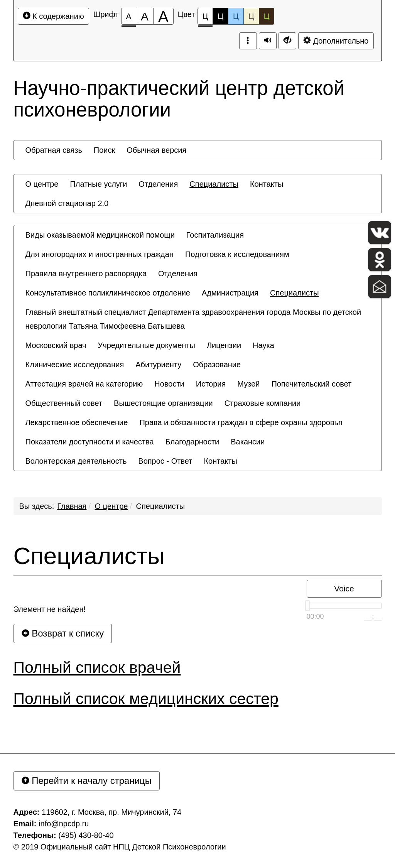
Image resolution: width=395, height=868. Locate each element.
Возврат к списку (63, 633)
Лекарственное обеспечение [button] (77, 422)
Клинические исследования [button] (75, 365)
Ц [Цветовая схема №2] (220, 16)
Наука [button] (263, 345)
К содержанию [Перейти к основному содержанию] (53, 16)
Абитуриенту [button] (158, 365)
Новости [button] (169, 384)
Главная (72, 506)
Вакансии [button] (248, 442)
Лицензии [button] (224, 345)
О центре (111, 506)
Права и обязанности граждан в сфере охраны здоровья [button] (241, 422)
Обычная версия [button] (156, 150)
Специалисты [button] (214, 184)
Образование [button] (217, 365)
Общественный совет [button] (64, 403)
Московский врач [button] (56, 345)
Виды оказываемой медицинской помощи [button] (100, 235)
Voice (344, 589)
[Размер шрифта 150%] (145, 16)
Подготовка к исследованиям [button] (237, 254)
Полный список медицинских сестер (146, 699)
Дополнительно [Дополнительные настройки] (336, 41)
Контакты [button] (267, 184)
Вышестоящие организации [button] (163, 403)
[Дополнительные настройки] (287, 41)
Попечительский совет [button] (311, 384)
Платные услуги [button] (98, 184)
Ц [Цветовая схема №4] (251, 16)
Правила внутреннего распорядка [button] (86, 274)
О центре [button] (42, 184)
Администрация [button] (230, 293)
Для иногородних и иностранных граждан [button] (100, 254)
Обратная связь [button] (54, 150)
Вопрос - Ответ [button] (165, 461)
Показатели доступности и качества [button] (90, 442)
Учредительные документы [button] (147, 345)
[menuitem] (54, 150)
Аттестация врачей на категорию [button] (84, 384)
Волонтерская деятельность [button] (76, 461)
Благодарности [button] (192, 442)
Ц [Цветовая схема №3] (236, 16)
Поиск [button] (104, 150)
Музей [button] (248, 384)
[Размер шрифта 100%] (129, 16)
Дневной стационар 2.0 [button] (67, 203)
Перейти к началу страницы (87, 781)
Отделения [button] (158, 184)
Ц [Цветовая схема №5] (267, 16)
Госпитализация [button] (215, 235)
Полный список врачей (97, 667)
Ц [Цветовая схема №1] (205, 18)
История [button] (211, 384)
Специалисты (161, 506)
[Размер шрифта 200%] (163, 16)
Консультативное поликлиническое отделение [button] (108, 293)
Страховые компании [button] (263, 403)
